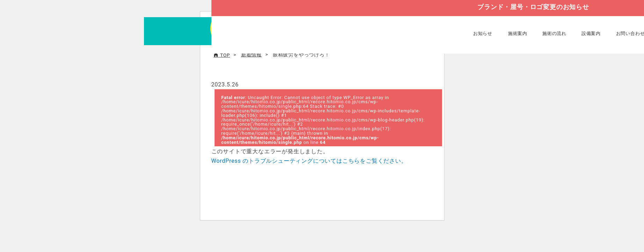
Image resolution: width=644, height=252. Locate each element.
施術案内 (518, 33)
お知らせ (483, 33)
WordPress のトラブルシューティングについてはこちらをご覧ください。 (309, 161)
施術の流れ (554, 33)
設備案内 (591, 33)
